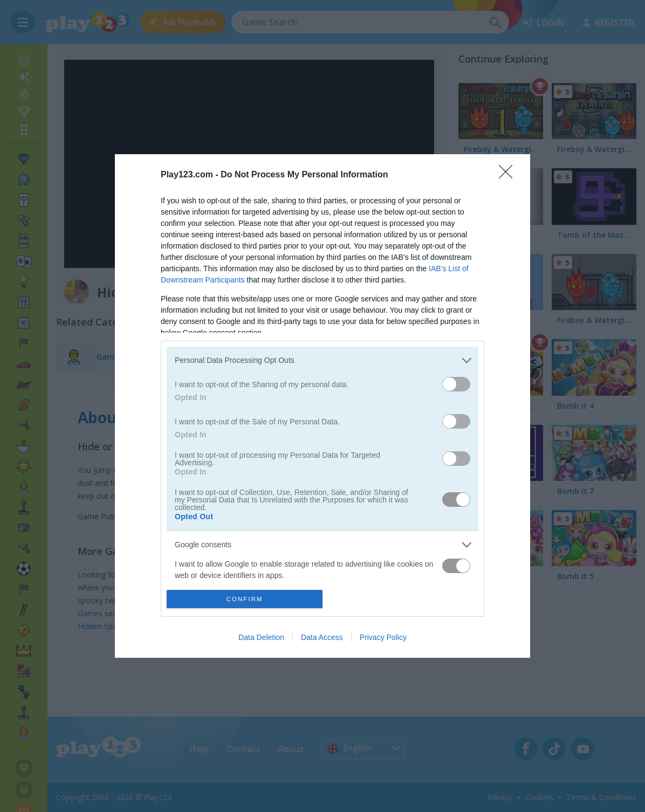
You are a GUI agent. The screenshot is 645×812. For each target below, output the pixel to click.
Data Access (322, 637)
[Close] (509, 175)
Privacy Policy (383, 637)
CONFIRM (245, 599)
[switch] (456, 384)
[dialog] (322, 406)
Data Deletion (261, 637)
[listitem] (322, 360)
